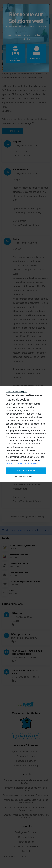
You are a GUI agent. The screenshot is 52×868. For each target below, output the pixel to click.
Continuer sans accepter (16, 391)
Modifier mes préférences (26, 476)
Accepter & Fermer (26, 471)
